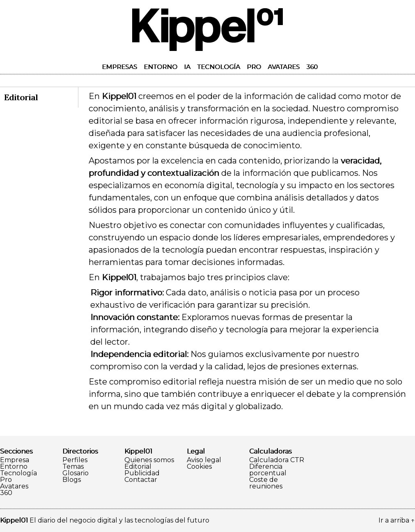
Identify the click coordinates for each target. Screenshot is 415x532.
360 (312, 67)
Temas (73, 467)
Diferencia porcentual (268, 470)
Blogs (72, 480)
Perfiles (75, 460)
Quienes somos (149, 460)
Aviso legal (204, 460)
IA (187, 67)
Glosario (76, 473)
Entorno (160, 67)
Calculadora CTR (277, 460)
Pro (254, 67)
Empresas (119, 67)
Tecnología (219, 67)
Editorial (138, 467)
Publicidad (142, 473)
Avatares (284, 67)
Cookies (199, 467)
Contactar (141, 480)
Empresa (15, 460)
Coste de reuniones (266, 483)
